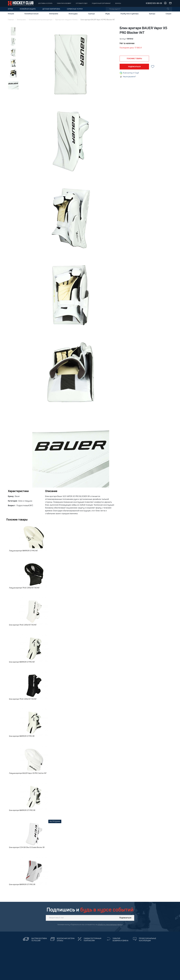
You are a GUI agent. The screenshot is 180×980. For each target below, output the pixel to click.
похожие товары (134, 59)
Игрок (10, 9)
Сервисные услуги (75, 9)
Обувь (108, 14)
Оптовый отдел (82, 3)
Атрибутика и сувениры (129, 14)
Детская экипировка (51, 9)
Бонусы (118, 3)
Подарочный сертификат (101, 3)
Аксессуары (73, 14)
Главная (11, 20)
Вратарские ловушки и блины (66, 20)
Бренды (152, 14)
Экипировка (54, 14)
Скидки (168, 14)
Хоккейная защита (28, 9)
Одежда (91, 14)
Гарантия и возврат (64, 3)
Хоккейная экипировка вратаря (41, 20)
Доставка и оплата (45, 3)
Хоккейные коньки (31, 14)
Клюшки (11, 14)
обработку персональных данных (110, 925)
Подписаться (125, 918)
